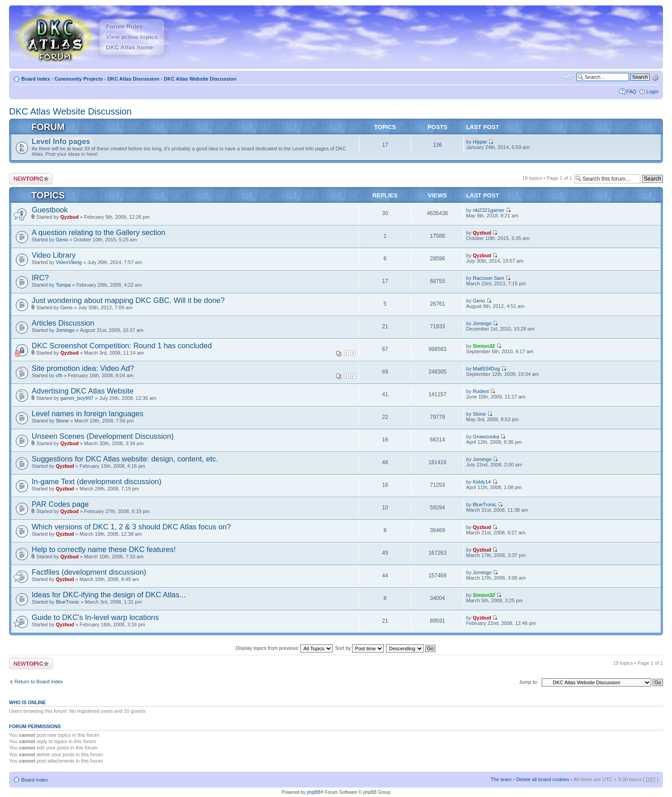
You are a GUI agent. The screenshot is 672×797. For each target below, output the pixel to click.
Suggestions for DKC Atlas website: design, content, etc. (125, 459)
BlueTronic (485, 504)
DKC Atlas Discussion (133, 79)
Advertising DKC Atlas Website (83, 391)
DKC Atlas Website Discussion (200, 79)
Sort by (360, 648)
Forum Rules (124, 26)
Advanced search (655, 77)
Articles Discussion (63, 323)
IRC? (40, 278)
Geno (62, 240)
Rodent (481, 391)
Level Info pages (61, 141)
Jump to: (529, 682)
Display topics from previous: (284, 648)
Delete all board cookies (542, 779)
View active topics (132, 37)
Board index (36, 79)
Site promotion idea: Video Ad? (83, 368)
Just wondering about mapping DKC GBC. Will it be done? (128, 300)
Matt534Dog (486, 369)
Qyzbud (69, 217)
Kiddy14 (482, 482)
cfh (59, 375)
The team (501, 779)
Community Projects (79, 79)
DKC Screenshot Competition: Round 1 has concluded (122, 346)
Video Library (54, 255)
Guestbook (50, 210)
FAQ (631, 91)
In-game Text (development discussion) (97, 481)
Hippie (480, 142)
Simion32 (484, 346)
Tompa (63, 285)
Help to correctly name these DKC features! (104, 549)
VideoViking (69, 262)
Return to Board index (39, 682)
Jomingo (65, 330)
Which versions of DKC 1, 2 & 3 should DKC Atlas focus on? (131, 527)
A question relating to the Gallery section (98, 232)
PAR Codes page (60, 504)
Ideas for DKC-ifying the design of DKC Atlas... (109, 595)
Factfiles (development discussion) (89, 572)
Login (652, 91)
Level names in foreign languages (88, 413)
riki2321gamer (489, 210)
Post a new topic (31, 179)
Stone (62, 421)
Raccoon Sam (489, 278)
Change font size (569, 77)
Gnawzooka (486, 437)
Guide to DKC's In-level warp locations (95, 617)
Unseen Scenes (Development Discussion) (103, 436)
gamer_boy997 (77, 398)
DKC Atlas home (129, 47)
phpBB (314, 792)
